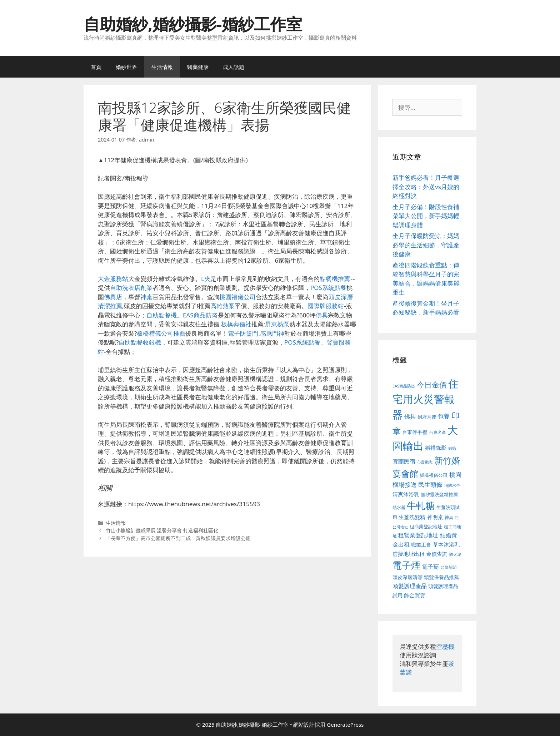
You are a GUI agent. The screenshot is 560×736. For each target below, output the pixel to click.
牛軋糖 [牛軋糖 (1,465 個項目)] (421, 505)
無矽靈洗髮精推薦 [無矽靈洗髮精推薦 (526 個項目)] (439, 494)
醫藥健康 (198, 67)
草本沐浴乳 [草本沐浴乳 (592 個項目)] (446, 544)
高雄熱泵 (222, 306)
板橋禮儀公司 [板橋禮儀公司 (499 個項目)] (434, 475)
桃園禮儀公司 (237, 297)
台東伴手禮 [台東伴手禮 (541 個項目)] (415, 432)
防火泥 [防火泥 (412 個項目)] (455, 554)
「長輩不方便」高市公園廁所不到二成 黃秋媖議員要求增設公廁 (178, 538)
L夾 (206, 279)
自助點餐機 (162, 315)
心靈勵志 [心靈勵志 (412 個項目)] (425, 462)
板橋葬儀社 (236, 324)
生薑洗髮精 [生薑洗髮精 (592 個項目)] (412, 517)
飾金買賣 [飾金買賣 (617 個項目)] (415, 595)
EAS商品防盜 (200, 315)
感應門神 (272, 333)
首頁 (96, 67)
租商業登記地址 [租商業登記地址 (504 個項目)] (426, 527)
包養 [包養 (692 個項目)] (444, 416)
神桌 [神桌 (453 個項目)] (449, 517)
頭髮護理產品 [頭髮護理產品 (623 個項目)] (410, 586)
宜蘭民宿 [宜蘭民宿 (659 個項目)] (404, 461)
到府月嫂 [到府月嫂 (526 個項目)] (427, 417)
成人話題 (234, 67)
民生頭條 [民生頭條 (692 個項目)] (430, 485)
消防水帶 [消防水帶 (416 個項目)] (452, 485)
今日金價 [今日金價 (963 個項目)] (432, 385)
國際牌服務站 (326, 306)
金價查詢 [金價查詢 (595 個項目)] (437, 554)
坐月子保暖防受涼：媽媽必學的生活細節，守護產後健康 (426, 245)
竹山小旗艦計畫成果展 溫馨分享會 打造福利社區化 (162, 530)
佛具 (322, 315)
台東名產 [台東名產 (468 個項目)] (437, 432)
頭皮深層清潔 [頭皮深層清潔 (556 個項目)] (407, 577)
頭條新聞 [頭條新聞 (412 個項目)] (449, 567)
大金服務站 (113, 279)
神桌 (146, 297)
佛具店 (113, 297)
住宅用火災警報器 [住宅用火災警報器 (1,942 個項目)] (426, 399)
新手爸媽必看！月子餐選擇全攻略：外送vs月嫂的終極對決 (426, 187)
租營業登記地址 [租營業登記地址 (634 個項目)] (418, 535)
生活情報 (162, 67)
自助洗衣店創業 (131, 288)
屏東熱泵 (277, 324)
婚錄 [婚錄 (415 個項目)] (452, 448)
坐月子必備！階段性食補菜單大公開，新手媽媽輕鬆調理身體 (426, 216)
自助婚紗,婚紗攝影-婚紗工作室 (193, 24)
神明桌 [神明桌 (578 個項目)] (435, 517)
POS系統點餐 (328, 288)
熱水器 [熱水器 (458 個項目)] (399, 507)
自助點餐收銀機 (140, 342)
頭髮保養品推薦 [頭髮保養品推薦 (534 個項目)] (441, 577)
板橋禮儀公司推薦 (161, 333)
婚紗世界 (126, 67)
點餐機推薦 (335, 279)
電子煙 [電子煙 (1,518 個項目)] (406, 565)
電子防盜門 (243, 333)
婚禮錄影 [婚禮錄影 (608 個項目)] (436, 448)
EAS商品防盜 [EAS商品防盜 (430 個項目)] (404, 386)
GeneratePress (345, 725)
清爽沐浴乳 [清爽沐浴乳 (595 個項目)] (406, 494)
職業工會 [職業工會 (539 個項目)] (421, 545)
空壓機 (445, 646)
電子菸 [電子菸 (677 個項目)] (430, 566)
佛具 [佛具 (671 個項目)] (410, 416)
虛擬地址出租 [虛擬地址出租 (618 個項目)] (409, 554)
